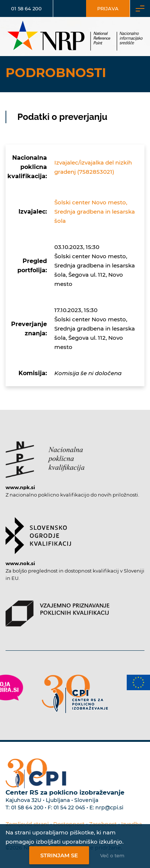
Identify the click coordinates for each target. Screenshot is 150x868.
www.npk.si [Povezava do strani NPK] (20, 487)
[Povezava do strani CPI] (75, 694)
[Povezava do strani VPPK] (57, 610)
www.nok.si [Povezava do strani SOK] (20, 563)
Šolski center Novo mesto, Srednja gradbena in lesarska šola (95, 212)
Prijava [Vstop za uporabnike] (108, 8)
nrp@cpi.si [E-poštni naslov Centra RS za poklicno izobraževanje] (109, 808)
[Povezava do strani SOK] (38, 532)
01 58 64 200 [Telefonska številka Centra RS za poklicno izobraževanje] (27, 808)
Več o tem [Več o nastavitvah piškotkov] (112, 855)
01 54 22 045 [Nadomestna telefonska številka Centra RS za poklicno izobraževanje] (69, 808)
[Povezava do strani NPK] (45, 456)
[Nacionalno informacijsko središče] (75, 37)
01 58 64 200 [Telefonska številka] (26, 8)
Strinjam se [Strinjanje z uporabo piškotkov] (59, 855)
